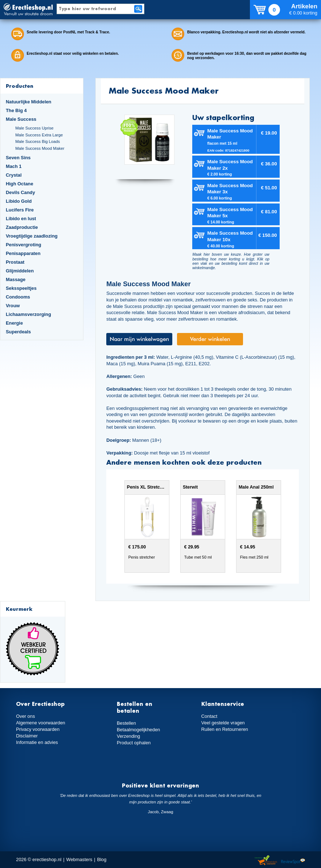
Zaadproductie (22, 227)
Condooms (18, 297)
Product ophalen (134, 743)
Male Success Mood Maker (40, 148)
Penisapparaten (23, 253)
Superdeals (18, 332)
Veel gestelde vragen (223, 723)
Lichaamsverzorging (28, 314)
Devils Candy (20, 192)
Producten (20, 86)
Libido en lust (21, 219)
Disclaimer (27, 736)
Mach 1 (14, 166)
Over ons (25, 716)
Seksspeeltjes (21, 288)
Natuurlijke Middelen (28, 102)
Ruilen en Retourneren (225, 729)
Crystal (14, 175)
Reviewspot (293, 861)
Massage (16, 279)
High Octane (20, 184)
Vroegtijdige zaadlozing (32, 236)
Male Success (21, 119)
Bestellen (126, 723)
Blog (102, 859)
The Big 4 (16, 110)
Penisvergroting (24, 245)
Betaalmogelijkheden (138, 730)
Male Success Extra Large (39, 135)
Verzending (128, 736)
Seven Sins (18, 158)
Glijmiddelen (20, 271)
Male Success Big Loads (38, 141)
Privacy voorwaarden (38, 729)
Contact (209, 716)
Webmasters (79, 859)
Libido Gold (19, 201)
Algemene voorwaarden (41, 723)
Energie (14, 323)
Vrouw (13, 306)
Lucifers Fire (20, 210)
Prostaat (15, 262)
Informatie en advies (37, 742)
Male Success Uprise (34, 128)
